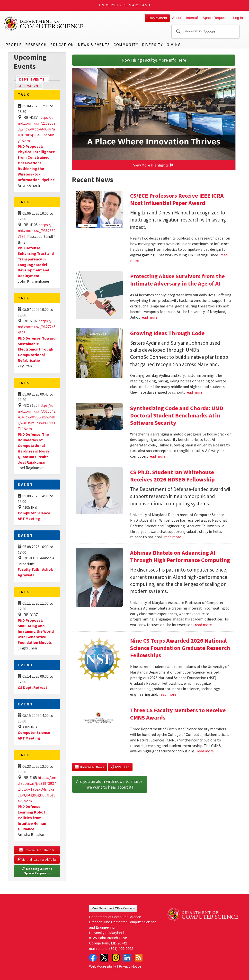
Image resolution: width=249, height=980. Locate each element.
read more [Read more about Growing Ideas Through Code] (194, 392)
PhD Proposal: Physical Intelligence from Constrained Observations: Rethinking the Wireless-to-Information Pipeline (36, 163)
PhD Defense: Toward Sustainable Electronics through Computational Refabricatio (37, 349)
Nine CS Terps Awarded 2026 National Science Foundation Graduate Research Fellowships (180, 648)
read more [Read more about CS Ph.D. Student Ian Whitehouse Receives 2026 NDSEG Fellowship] (173, 537)
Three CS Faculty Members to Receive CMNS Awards (178, 714)
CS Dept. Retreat (32, 687)
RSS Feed (120, 767)
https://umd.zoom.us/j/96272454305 (37, 327)
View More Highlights (154, 165)
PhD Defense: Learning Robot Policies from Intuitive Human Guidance (32, 818)
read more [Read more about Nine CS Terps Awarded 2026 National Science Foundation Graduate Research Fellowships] (168, 694)
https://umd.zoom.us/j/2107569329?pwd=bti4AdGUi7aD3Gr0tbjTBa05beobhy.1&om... (37, 129)
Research (36, 45)
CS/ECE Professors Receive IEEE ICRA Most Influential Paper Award (177, 199)
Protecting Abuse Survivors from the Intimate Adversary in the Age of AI (177, 280)
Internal (192, 18)
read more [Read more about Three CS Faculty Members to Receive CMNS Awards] (205, 751)
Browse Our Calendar (37, 850)
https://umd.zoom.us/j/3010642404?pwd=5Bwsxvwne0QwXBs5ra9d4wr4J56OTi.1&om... (37, 417)
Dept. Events (34, 79)
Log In (238, 18)
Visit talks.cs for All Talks (37, 860)
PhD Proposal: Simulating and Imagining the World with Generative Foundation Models (36, 631)
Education (62, 45)
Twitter (104, 958)
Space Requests (215, 18)
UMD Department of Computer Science (44, 24)
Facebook (93, 958)
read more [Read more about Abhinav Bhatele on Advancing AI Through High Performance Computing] (203, 625)
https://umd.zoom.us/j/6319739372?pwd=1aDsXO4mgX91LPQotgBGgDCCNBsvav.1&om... (37, 789)
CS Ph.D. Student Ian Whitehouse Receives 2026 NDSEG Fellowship (172, 476)
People (14, 45)
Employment (157, 18)
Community (126, 45)
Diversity (152, 45)
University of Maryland (125, 5)
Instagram (116, 958)
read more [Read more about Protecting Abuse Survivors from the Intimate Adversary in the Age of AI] (149, 317)
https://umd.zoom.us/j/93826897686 (37, 231)
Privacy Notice (130, 966)
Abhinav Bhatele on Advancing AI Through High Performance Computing (180, 556)
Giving (174, 45)
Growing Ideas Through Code (167, 333)
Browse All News (90, 767)
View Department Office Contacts (113, 908)
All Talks (29, 86)
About (177, 18)
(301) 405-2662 (121, 949)
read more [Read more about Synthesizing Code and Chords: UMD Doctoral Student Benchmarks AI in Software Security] (157, 456)
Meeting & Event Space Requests (37, 871)
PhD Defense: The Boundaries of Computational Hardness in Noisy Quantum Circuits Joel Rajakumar (33, 448)
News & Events (94, 45)
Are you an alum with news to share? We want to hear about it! (110, 784)
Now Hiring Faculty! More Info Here (154, 60)
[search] (205, 32)
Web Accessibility (102, 966)
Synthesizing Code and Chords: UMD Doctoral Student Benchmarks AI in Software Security (177, 415)
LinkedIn (127, 958)
